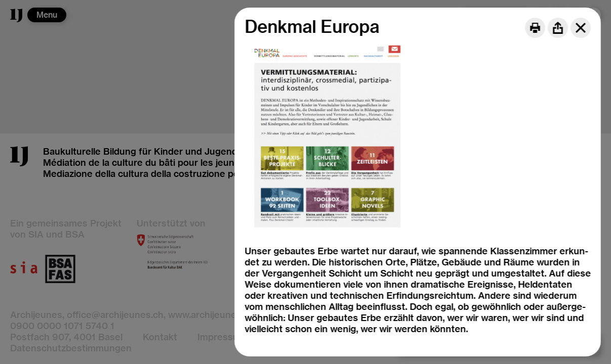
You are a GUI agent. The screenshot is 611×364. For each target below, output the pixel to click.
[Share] (558, 28)
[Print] (535, 28)
